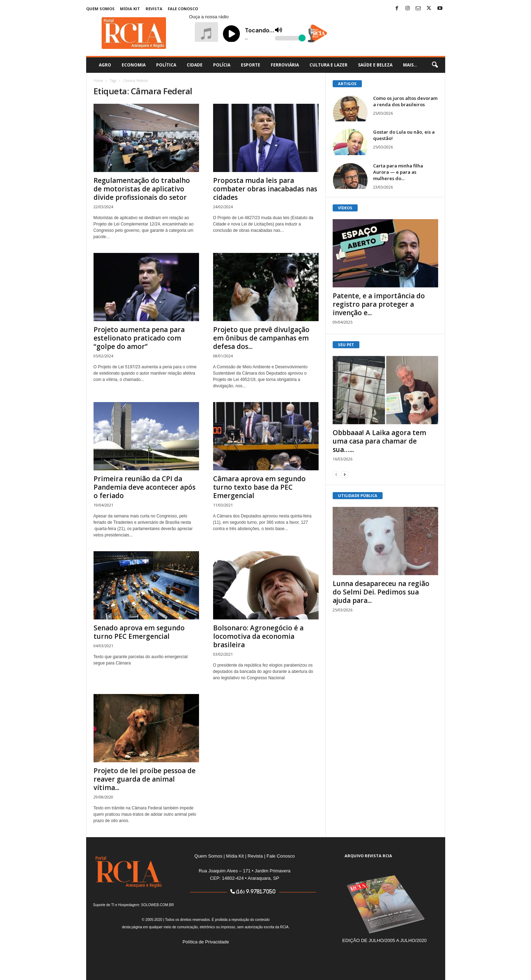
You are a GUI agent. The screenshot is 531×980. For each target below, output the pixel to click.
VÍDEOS (345, 208)
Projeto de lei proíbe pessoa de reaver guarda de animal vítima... (145, 779)
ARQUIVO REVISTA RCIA (368, 856)
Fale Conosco (183, 9)
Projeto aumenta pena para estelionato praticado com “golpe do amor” (139, 338)
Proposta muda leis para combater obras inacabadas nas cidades (265, 189)
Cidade (195, 65)
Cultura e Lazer (328, 65)
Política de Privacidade (206, 942)
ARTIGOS (347, 84)
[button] (435, 65)
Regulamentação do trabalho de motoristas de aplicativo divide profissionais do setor (142, 189)
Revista (154, 9)
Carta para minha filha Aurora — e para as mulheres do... (398, 172)
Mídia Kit (130, 9)
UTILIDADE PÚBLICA (358, 495)
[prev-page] (336, 474)
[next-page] (345, 474)
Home (98, 81)
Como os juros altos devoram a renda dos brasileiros (405, 101)
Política (166, 65)
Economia (134, 65)
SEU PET (346, 345)
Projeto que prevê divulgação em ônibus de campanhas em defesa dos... (261, 338)
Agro (105, 65)
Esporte (251, 65)
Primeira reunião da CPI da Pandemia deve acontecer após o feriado (145, 487)
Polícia (222, 65)
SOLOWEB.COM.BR (157, 905)
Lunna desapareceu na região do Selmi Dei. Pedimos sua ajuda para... (381, 592)
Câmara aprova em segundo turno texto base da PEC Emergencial (259, 487)
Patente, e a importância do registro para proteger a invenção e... (379, 304)
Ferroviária (285, 65)
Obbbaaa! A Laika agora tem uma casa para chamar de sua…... (379, 441)
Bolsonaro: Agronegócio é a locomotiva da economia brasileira (258, 636)
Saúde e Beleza (375, 65)
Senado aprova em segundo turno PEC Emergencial (139, 632)
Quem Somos (100, 9)
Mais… (410, 65)
